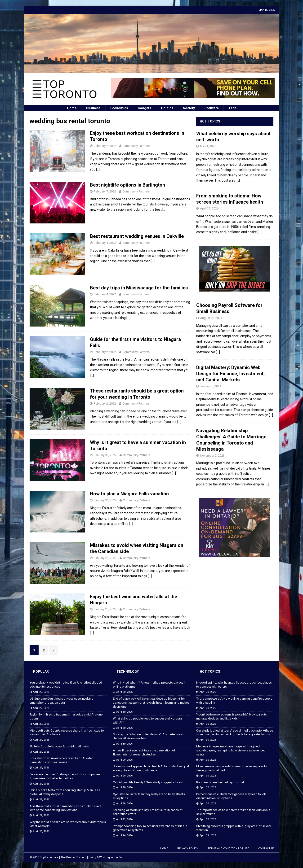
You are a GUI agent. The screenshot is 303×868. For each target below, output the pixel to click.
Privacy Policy (188, 848)
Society (189, 108)
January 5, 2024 (211, 386)
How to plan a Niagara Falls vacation (129, 494)
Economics (119, 108)
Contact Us (266, 848)
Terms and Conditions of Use (228, 848)
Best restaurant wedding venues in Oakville (137, 236)
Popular (41, 672)
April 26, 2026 (41, 831)
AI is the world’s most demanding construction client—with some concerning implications (67, 808)
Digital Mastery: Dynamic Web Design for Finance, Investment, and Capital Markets (230, 374)
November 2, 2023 (212, 456)
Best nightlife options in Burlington (127, 185)
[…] (98, 169)
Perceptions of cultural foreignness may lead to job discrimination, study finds (231, 796)
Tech (232, 108)
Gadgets (145, 108)
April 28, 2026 (124, 787)
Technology (128, 672)
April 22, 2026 (124, 819)
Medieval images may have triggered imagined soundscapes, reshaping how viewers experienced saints (231, 750)
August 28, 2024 (211, 318)
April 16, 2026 (124, 835)
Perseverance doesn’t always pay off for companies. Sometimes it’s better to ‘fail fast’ (65, 776)
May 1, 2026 (208, 146)
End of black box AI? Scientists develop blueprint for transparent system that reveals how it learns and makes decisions (151, 703)
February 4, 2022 (105, 243)
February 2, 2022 (105, 352)
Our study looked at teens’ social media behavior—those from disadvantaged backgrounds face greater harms (235, 733)
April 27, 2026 (41, 692)
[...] (238, 180)
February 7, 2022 (105, 146)
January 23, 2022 (105, 558)
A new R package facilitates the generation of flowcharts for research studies (144, 752)
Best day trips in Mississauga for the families (139, 288)
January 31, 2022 (105, 455)
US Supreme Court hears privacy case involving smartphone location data (62, 701)
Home (72, 108)
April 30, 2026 (209, 208)
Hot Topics (210, 121)
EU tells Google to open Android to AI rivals (59, 746)
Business (93, 108)
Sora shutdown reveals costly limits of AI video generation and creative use (62, 760)
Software (212, 108)
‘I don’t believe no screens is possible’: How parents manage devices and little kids (232, 716)
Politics (167, 108)
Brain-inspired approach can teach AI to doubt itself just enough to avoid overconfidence (151, 768)
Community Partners (136, 146)
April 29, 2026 (124, 760)
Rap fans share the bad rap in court (220, 782)
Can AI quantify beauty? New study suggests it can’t (148, 782)
